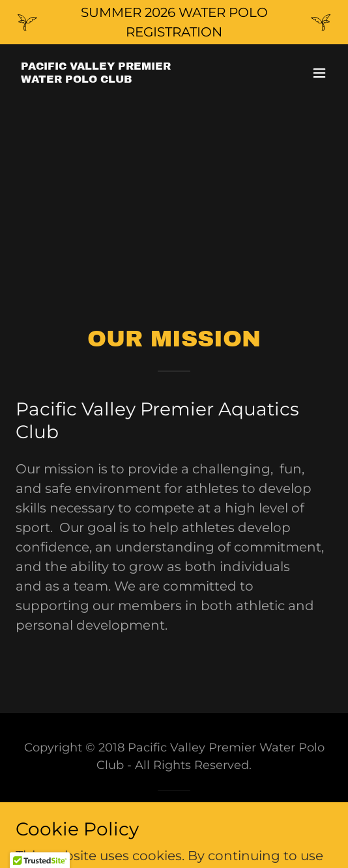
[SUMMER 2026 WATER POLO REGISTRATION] (174, 22)
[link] (96, 78)
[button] (319, 73)
